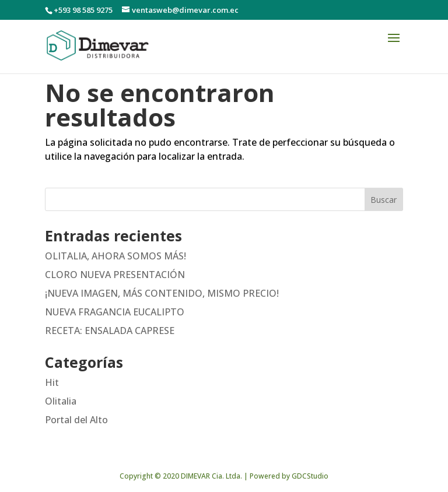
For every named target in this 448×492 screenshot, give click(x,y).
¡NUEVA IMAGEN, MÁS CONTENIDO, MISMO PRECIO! (162, 293)
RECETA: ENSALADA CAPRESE (110, 331)
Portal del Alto (76, 420)
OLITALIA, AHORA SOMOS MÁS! (116, 256)
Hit (52, 382)
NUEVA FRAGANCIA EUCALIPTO (115, 312)
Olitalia (61, 401)
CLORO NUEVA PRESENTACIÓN (115, 275)
